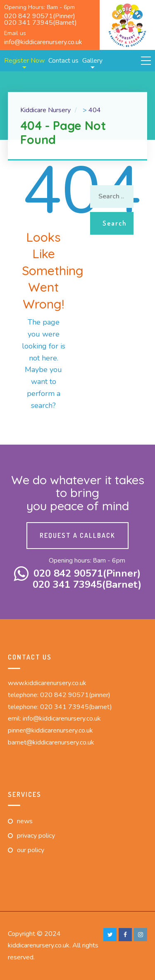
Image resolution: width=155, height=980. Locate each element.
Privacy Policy (36, 836)
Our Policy (31, 850)
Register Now (24, 61)
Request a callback (77, 535)
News (25, 821)
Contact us (63, 61)
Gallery (92, 61)
